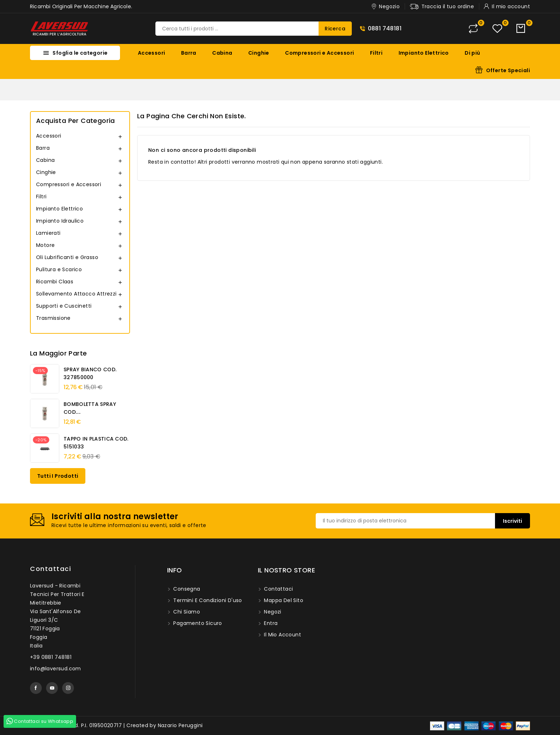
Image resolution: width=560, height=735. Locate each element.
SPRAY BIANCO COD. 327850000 (90, 373)
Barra (189, 53)
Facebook (36, 688)
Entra (270, 623)
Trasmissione (53, 318)
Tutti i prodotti (58, 476)
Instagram (68, 688)
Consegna (186, 589)
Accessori (152, 53)
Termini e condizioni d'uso (207, 600)
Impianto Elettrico (424, 53)
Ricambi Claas (55, 282)
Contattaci (51, 569)
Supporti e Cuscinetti (64, 306)
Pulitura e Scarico (59, 269)
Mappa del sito (283, 600)
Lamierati (48, 233)
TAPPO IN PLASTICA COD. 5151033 (96, 443)
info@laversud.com (56, 669)
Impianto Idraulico (60, 221)
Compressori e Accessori (319, 53)
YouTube (52, 688)
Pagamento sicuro (197, 623)
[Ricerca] (254, 29)
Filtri (376, 53)
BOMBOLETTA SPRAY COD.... (90, 408)
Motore (45, 245)
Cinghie (259, 53)
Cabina (222, 53)
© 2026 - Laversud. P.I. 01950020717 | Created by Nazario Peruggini (116, 725)
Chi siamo (186, 612)
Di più (472, 53)
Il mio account (282, 635)
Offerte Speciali (508, 70)
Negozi (272, 612)
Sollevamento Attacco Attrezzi (76, 294)
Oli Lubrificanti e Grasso (67, 257)
